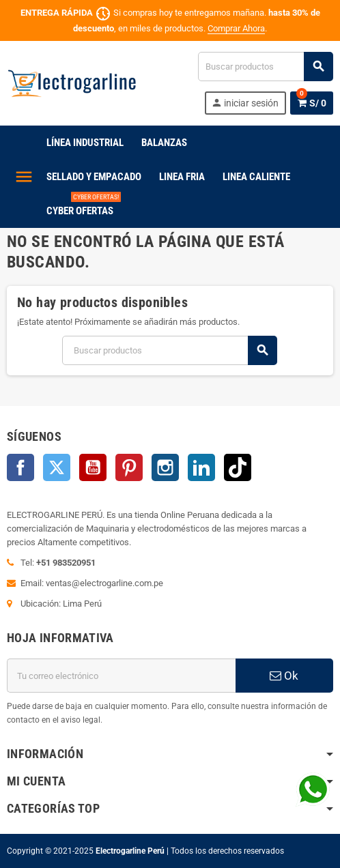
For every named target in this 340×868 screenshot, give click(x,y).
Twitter (57, 467)
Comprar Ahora (236, 28)
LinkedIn (201, 467)
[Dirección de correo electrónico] (121, 676)
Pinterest (129, 467)
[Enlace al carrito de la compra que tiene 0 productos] (312, 103)
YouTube (93, 467)
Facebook (20, 467)
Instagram (165, 467)
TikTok (238, 467)
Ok (284, 676)
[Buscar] (265, 67)
